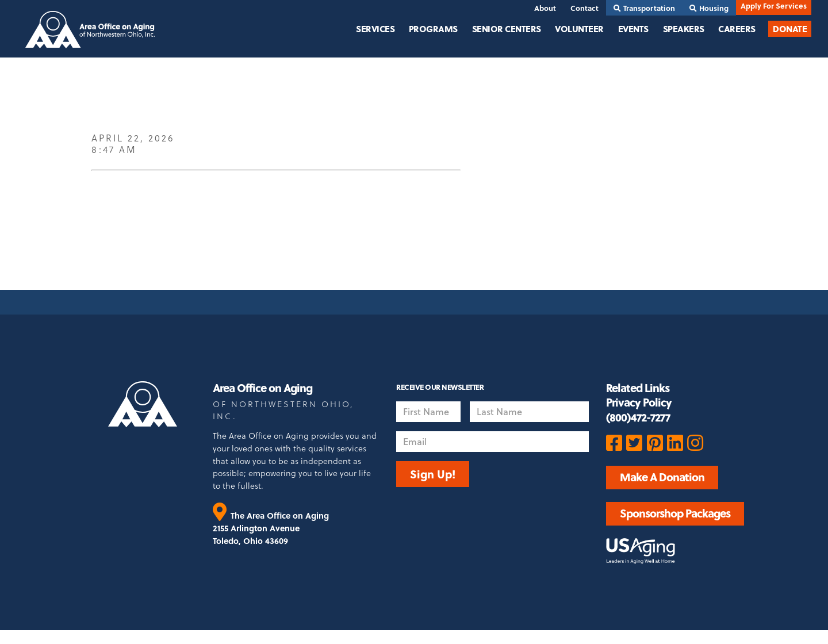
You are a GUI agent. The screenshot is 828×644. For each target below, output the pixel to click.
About (545, 8)
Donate (790, 29)
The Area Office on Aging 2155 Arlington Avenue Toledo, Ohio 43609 (271, 528)
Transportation (644, 8)
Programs (433, 29)
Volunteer (579, 29)
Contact (584, 8)
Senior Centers (507, 29)
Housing (709, 8)
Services (375, 29)
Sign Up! (433, 474)
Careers (737, 29)
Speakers (684, 29)
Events (633, 29)
